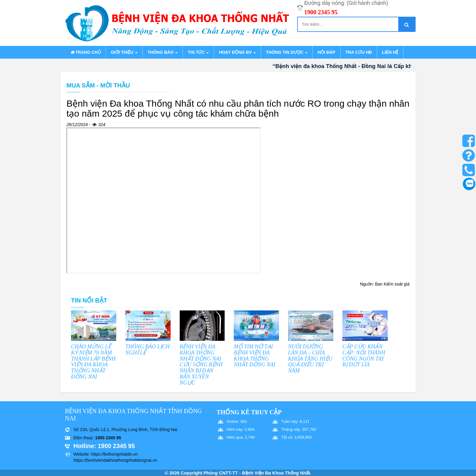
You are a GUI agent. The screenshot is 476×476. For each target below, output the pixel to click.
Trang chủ (85, 52)
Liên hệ (390, 52)
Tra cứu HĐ (359, 52)
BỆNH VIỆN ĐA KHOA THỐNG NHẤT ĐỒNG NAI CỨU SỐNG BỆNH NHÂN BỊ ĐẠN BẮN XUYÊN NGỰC (201, 365)
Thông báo (163, 52)
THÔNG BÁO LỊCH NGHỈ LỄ (148, 350)
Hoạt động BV (237, 52)
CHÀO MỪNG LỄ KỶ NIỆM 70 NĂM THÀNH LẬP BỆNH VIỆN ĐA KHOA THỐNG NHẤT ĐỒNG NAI (93, 362)
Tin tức (198, 52)
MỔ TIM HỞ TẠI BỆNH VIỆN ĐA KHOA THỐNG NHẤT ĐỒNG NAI (255, 356)
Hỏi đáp (326, 52)
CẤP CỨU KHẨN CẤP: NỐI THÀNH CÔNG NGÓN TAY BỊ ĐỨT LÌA (364, 356)
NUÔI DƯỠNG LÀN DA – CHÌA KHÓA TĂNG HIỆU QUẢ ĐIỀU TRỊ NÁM (310, 359)
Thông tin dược (287, 52)
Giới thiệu (124, 52)
